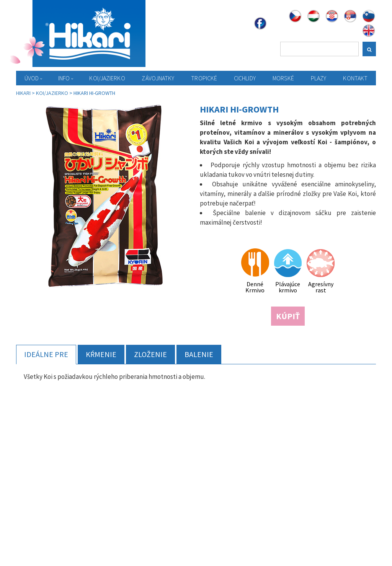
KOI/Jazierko (107, 78)
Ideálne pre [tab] (46, 354)
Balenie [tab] (199, 354)
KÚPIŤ (288, 316)
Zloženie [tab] (150, 354)
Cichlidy (245, 78)
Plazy (319, 78)
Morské (283, 78)
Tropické (204, 78)
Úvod (32, 78)
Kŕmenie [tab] (101, 354)
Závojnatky (158, 78)
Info (64, 78)
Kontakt (355, 78)
